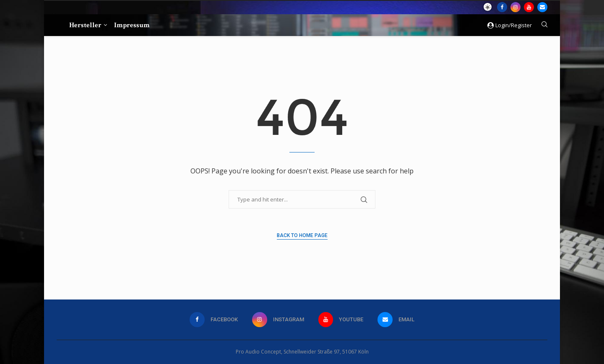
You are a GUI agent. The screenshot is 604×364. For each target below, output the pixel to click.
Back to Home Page (302, 235)
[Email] (542, 7)
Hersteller (85, 25)
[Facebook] (502, 7)
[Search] (544, 25)
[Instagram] (515, 7)
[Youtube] (529, 7)
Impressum (132, 25)
